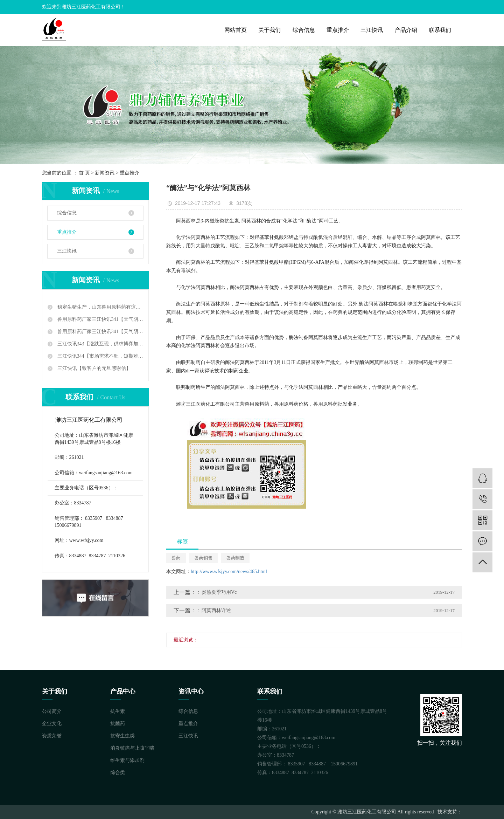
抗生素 (118, 711)
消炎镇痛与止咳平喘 (132, 748)
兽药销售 (203, 558)
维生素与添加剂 (127, 760)
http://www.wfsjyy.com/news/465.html (229, 572)
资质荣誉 (52, 736)
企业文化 (52, 724)
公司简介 (52, 711)
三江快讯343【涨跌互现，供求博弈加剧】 (100, 344)
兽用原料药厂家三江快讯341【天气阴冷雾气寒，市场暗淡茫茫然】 (100, 319)
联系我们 (440, 30)
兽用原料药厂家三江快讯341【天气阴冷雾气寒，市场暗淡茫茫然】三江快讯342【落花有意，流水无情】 (100, 332)
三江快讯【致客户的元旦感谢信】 (93, 368)
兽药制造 (235, 558)
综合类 (118, 773)
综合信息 (304, 30)
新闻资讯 (105, 173)
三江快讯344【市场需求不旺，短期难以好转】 (100, 356)
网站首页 (236, 30)
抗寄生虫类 (122, 736)
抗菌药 (118, 724)
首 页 (84, 173)
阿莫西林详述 (216, 610)
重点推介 (338, 30)
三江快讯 (372, 30)
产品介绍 (406, 30)
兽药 (176, 558)
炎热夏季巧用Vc (219, 592)
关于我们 (269, 30)
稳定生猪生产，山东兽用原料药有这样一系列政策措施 (100, 307)
